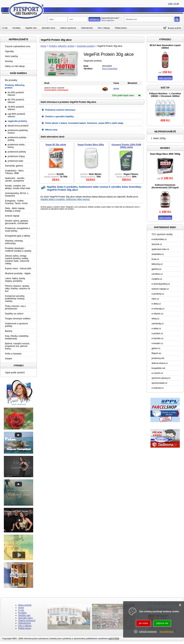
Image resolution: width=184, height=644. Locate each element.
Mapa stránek (25, 605)
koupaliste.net (158, 368)
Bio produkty (11, 80)
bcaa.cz (155, 259)
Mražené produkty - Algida (18, 273)
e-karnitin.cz (158, 338)
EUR (177, 4)
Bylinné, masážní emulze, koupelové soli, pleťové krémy (18, 346)
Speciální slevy (48, 28)
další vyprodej (165, 78)
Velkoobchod (87, 28)
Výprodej (9, 51)
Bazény (9, 331)
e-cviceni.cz (157, 373)
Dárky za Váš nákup (15, 66)
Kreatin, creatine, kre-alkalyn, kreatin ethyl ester (18, 187)
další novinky (165, 218)
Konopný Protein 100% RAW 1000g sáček (126, 146)
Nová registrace (108, 20)
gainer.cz (156, 348)
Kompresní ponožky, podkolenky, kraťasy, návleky (15, 299)
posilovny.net (158, 358)
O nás (5, 28)
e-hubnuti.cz (158, 388)
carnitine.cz (157, 274)
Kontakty (17, 28)
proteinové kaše (15, 161)
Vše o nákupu (104, 28)
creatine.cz (157, 279)
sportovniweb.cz (159, 383)
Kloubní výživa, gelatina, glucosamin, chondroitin (17, 222)
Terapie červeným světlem (18, 319)
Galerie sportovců (68, 28)
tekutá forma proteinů (18, 126)
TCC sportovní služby (162, 234)
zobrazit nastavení (148, 632)
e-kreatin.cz (157, 343)
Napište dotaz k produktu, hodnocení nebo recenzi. (65, 199)
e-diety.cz (156, 304)
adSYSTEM (114, 638)
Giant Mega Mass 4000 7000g (165, 154)
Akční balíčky (11, 56)
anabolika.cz (158, 254)
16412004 (107, 66)
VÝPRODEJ (165, 39)
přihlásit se (94, 19)
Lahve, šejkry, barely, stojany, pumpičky (15, 280)
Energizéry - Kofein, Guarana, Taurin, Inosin (16, 202)
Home (43, 46)
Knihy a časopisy (13, 354)
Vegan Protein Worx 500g (91, 145)
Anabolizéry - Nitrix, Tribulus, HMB (14, 172)
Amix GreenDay (110, 69)
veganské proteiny (86, 46)
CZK (170, 4)
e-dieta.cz (156, 329)
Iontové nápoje (12, 216)
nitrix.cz (155, 299)
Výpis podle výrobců (15, 373)
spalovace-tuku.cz (160, 249)
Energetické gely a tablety (18, 236)
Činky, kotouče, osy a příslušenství (15, 307)
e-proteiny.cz (158, 294)
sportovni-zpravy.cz (161, 378)
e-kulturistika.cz (159, 239)
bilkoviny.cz (157, 264)
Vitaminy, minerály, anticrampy (14, 242)
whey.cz (155, 319)
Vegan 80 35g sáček (56, 145)
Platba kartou (121, 28)
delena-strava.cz (160, 363)
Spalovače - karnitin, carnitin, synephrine (15, 179)
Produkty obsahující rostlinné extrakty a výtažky (18, 250)
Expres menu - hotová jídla (18, 269)
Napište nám (31, 28)
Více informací (167, 632)
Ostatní (9, 359)
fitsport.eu (156, 353)
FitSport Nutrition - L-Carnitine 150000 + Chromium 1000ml (165, 95)
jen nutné (143, 623)
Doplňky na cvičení (14, 314)
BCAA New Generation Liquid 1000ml (165, 47)
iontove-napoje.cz (160, 289)
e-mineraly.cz (158, 309)
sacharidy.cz (158, 324)
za (176, 28)
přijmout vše (162, 623)
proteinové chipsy (16, 156)
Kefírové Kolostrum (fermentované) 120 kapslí (165, 186)
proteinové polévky (17, 152)
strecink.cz (157, 244)
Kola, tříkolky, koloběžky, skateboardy (17, 337)
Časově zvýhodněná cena (18, 46)
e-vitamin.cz (157, 314)
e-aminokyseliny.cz (161, 284)
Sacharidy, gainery (14, 166)
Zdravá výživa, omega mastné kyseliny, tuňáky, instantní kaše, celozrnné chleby (17, 260)
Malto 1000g (159, 138)
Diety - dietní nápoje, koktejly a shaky (15, 210)
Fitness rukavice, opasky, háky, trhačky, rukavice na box (18, 289)
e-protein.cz (157, 333)
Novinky (9, 61)
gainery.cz (157, 269)
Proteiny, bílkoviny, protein (62, 46)
